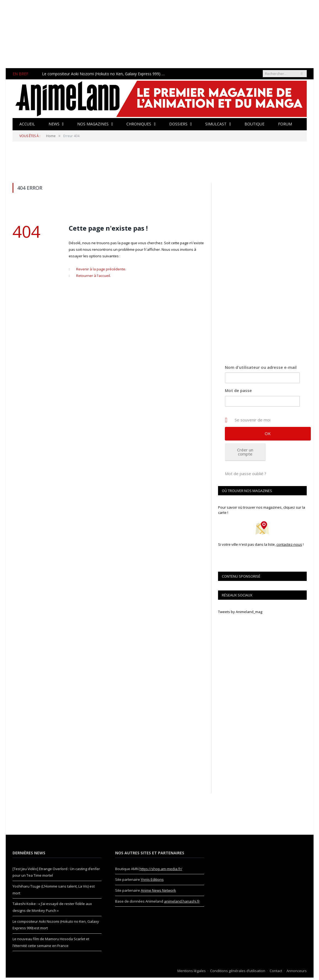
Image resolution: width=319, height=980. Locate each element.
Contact (276, 971)
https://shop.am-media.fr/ (161, 869)
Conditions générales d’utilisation (238, 971)
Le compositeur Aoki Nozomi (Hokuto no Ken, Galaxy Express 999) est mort (105, 74)
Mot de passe (238, 390)
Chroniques (138, 124)
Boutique (254, 124)
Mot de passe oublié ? (246, 474)
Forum (284, 124)
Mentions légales (192, 971)
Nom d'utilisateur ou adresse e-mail (261, 367)
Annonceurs (297, 971)
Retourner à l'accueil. (93, 276)
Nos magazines (93, 124)
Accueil (27, 124)
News (54, 124)
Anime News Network (158, 890)
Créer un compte (245, 452)
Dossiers (178, 124)
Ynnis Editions (152, 879)
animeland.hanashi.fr (182, 901)
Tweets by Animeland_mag (240, 612)
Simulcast (216, 124)
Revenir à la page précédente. (101, 269)
